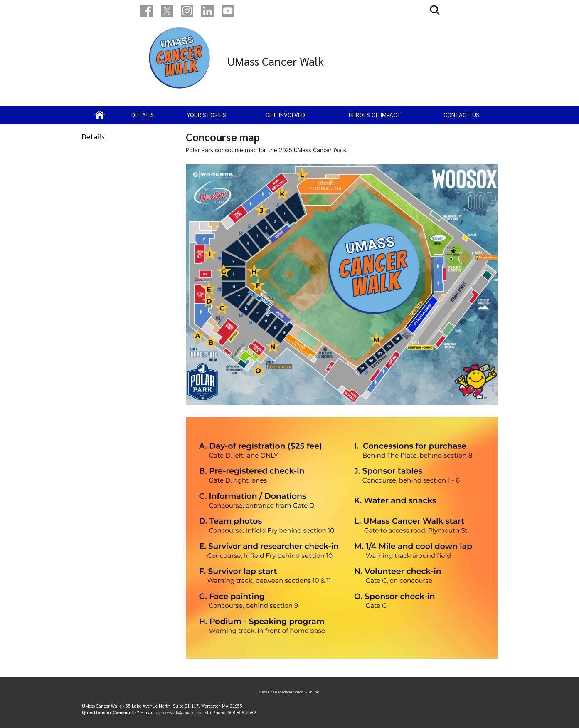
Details (143, 115)
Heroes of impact (375, 115)
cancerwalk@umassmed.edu (184, 712)
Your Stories (206, 115)
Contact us (461, 115)
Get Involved (285, 115)
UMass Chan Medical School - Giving (288, 692)
